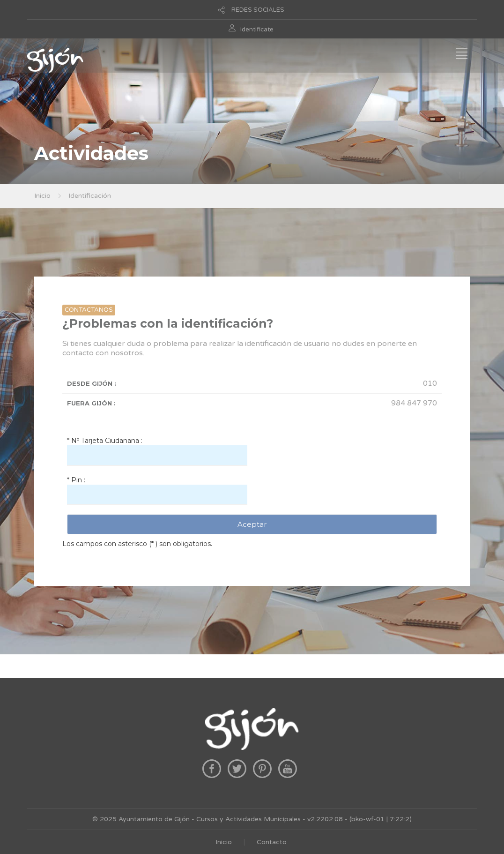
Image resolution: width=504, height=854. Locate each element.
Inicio (42, 196)
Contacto (272, 842)
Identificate (257, 30)
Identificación (90, 196)
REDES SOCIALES (258, 10)
